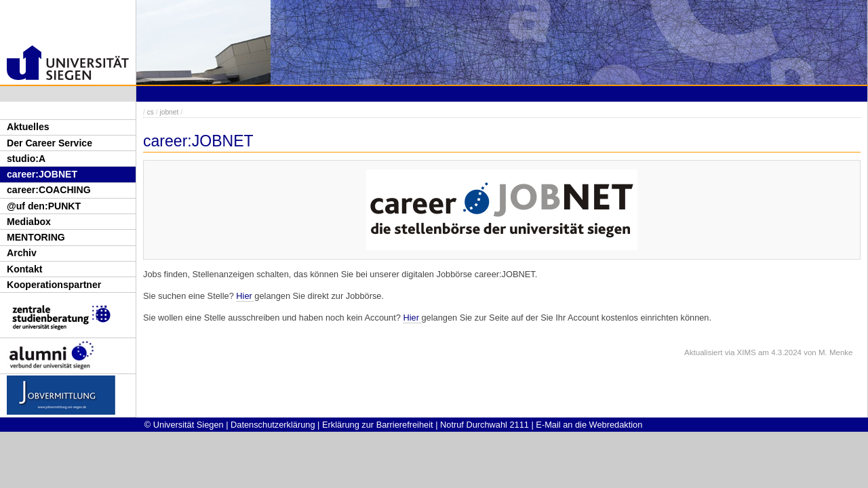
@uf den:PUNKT (44, 206)
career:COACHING (49, 190)
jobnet (169, 112)
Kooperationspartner (54, 285)
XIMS (747, 352)
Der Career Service (50, 143)
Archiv (22, 253)
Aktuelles (28, 127)
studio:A (26, 159)
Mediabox (29, 222)
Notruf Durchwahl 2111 (485, 425)
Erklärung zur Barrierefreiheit (378, 425)
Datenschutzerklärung (273, 425)
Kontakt (24, 269)
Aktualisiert (703, 352)
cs (151, 112)
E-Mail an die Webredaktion (589, 425)
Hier (245, 296)
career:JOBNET (42, 174)
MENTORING (36, 237)
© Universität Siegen (184, 425)
